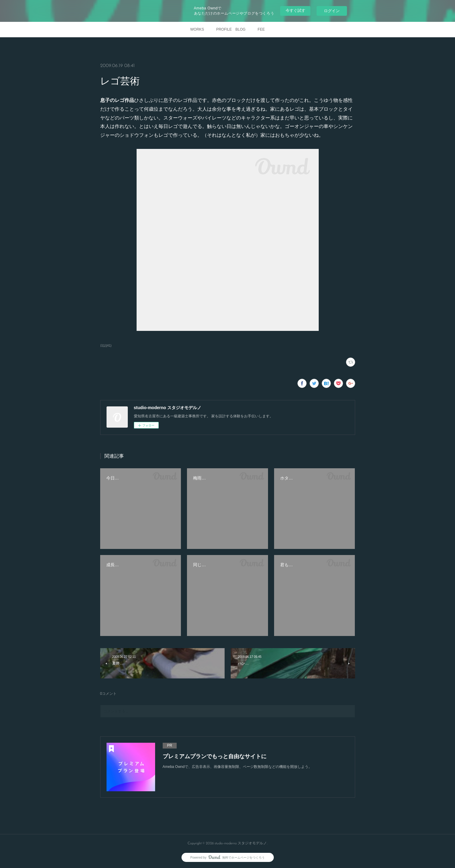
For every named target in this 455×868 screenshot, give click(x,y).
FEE (261, 29)
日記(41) (106, 346)
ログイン (332, 11)
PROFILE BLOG (231, 29)
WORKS (197, 29)
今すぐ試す (295, 10)
